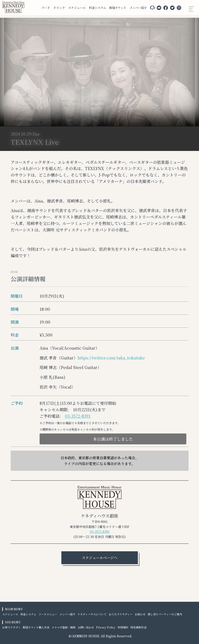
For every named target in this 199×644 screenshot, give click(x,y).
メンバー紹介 (138, 8)
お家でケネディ (11, 627)
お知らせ (140, 614)
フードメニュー (48, 614)
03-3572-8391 (78, 416)
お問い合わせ (86, 627)
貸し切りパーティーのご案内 (165, 614)
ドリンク (59, 8)
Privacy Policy (106, 627)
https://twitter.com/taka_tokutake (111, 358)
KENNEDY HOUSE (86, 636)
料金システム (97, 8)
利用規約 (123, 627)
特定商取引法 (139, 627)
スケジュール (77, 8)
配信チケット (118, 8)
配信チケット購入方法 (36, 627)
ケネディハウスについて (92, 614)
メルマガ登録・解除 (64, 627)
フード (46, 8)
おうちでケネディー (121, 614)
